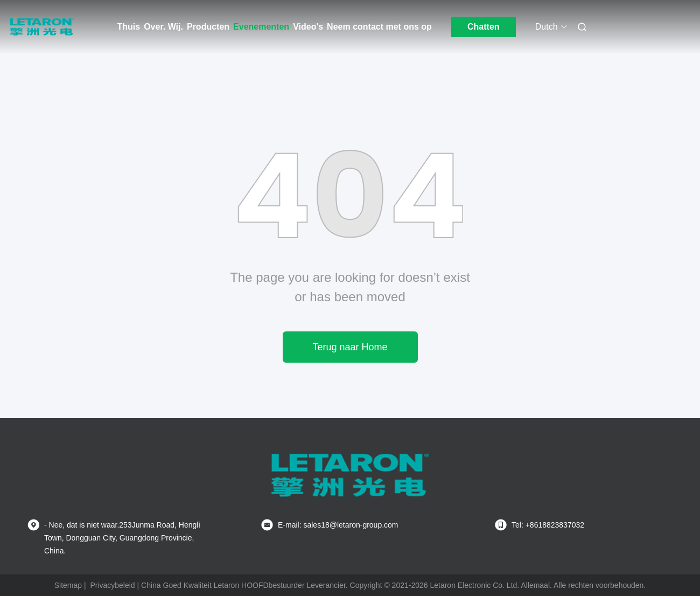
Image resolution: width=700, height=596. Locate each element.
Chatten (484, 27)
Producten (208, 27)
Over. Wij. (163, 27)
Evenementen (261, 27)
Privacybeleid (112, 585)
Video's (308, 27)
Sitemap (68, 585)
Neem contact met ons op (379, 27)
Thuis (129, 27)
